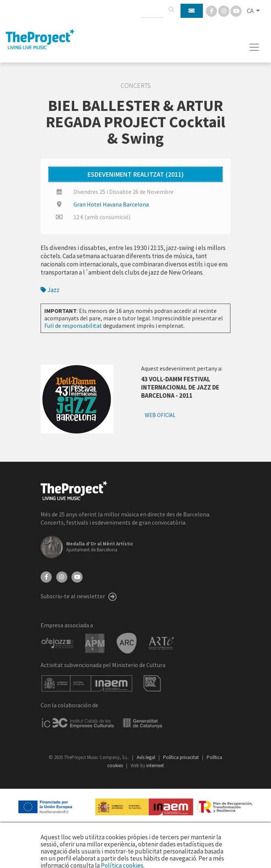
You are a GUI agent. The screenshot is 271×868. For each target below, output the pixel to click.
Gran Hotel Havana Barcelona (111, 204)
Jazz (50, 290)
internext (155, 765)
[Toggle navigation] (254, 47)
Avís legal (146, 757)
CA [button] (251, 11)
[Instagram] (224, 10)
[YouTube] (77, 576)
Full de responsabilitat (73, 326)
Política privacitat (181, 757)
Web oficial (160, 415)
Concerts (136, 86)
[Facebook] (212, 10)
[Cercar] (171, 10)
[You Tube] (236, 10)
